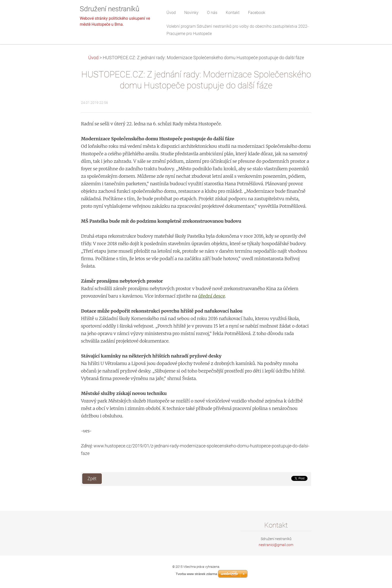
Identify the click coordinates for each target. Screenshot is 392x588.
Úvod (93, 58)
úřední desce (212, 296)
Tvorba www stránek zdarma (196, 574)
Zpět (92, 479)
